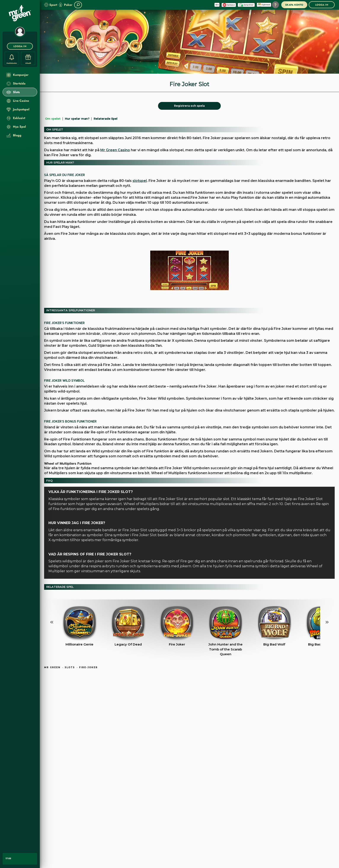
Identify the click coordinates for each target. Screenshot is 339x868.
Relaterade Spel (106, 119)
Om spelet (53, 119)
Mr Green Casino (115, 150)
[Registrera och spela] (189, 106)
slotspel (140, 181)
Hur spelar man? (77, 119)
